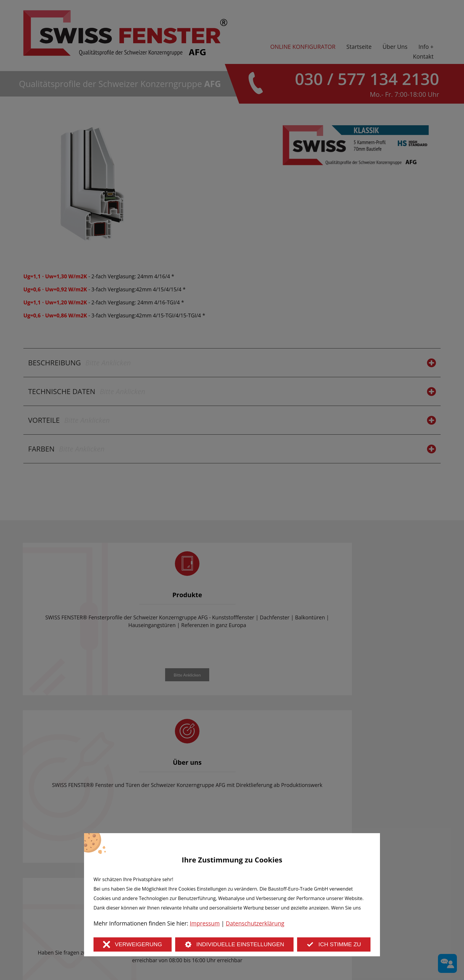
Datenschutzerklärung (255, 923)
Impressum (205, 923)
